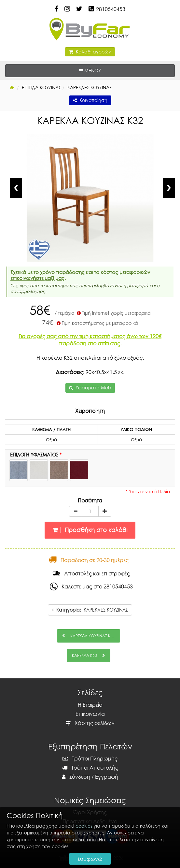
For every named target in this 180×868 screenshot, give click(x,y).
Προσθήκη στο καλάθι (90, 530)
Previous (16, 188)
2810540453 (111, 9)
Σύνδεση (76, 777)
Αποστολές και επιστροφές (91, 573)
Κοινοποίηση (90, 100)
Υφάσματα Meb (93, 388)
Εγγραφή (107, 777)
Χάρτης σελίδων (90, 723)
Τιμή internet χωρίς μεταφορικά (113, 313)
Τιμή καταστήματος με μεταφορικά (97, 323)
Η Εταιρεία (90, 705)
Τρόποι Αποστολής (90, 768)
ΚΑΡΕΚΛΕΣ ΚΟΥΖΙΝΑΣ (90, 610)
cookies (84, 826)
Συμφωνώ (90, 859)
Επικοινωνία (90, 714)
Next (169, 188)
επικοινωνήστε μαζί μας (37, 278)
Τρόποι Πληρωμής (90, 759)
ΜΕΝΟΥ (110, 70)
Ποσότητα (90, 500)
